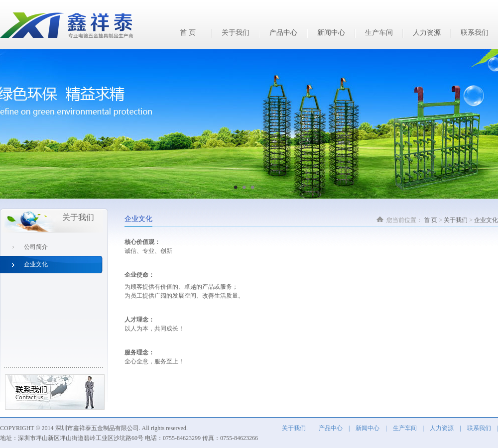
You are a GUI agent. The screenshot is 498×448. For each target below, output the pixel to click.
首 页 (188, 33)
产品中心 (283, 33)
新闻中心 (331, 33)
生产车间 (379, 33)
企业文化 (486, 220)
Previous (18, 119)
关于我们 (236, 33)
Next (480, 119)
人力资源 (427, 33)
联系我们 (475, 33)
